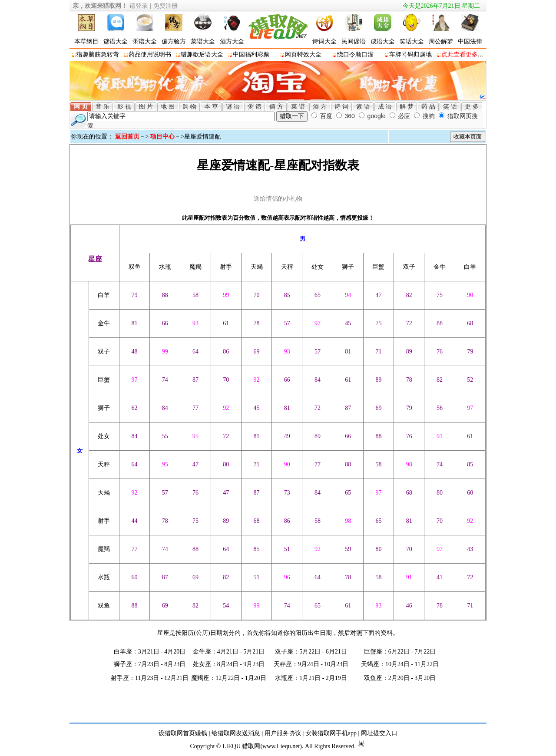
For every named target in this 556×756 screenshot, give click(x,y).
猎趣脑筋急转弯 (98, 54)
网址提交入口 (379, 733)
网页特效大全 (303, 54)
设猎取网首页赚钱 (183, 733)
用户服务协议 (283, 733)
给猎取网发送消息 (236, 733)
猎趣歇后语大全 (202, 54)
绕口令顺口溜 (355, 54)
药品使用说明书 (150, 54)
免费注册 (165, 6)
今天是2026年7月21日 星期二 (442, 6)
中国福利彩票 (251, 54)
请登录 (139, 6)
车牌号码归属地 (410, 54)
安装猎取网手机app (331, 733)
